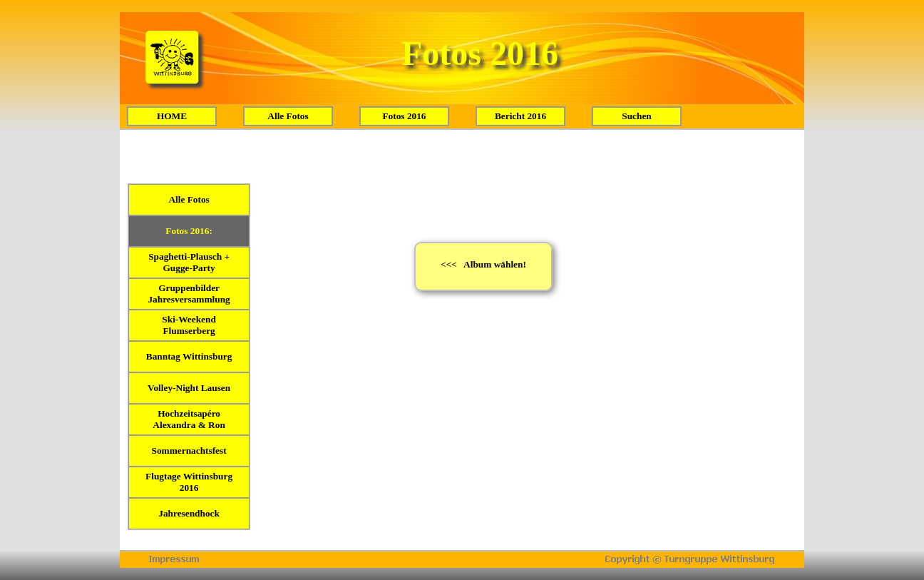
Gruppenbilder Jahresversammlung (189, 294)
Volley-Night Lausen (189, 388)
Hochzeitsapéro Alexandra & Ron (189, 419)
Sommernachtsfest (189, 451)
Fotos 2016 (404, 116)
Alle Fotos (288, 116)
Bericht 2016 (520, 116)
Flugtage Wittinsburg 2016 (189, 482)
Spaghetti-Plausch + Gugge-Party (189, 262)
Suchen (636, 116)
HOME (172, 116)
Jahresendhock (189, 513)
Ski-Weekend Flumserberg (189, 325)
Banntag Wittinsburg (189, 356)
